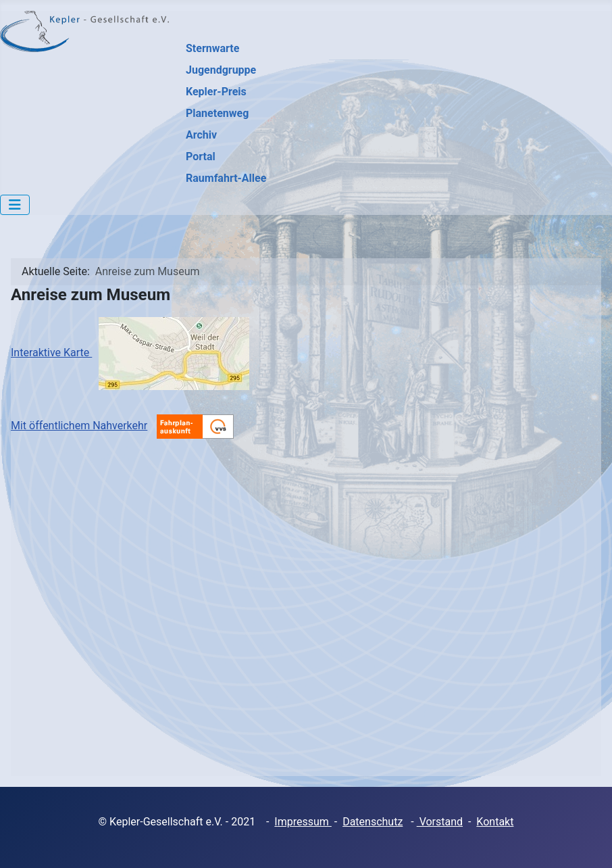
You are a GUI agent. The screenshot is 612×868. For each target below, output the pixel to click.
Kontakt (495, 822)
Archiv (201, 135)
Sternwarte (212, 48)
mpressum (305, 822)
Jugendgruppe (221, 70)
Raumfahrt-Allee (226, 178)
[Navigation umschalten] (15, 205)
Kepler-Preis (216, 92)
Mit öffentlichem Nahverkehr (79, 426)
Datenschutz (373, 822)
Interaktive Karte (130, 353)
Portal (201, 156)
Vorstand (440, 822)
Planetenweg (217, 113)
